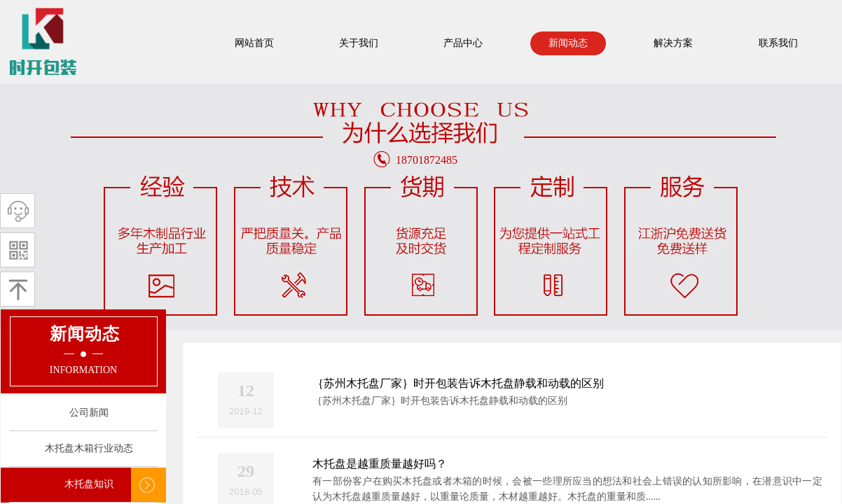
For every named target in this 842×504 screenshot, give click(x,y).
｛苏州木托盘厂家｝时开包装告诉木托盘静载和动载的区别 (458, 383)
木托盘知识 (89, 484)
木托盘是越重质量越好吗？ (380, 464)
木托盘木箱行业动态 (89, 448)
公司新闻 (89, 413)
